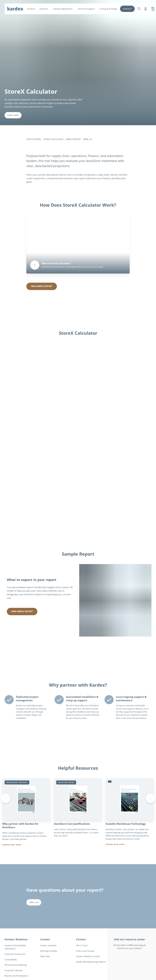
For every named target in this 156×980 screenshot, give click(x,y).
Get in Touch (82, 946)
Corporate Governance (15, 954)
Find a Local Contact (85, 951)
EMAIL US (87, 139)
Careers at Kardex (48, 946)
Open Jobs (45, 956)
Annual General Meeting (16, 965)
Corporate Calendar (14, 970)
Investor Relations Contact (88, 956)
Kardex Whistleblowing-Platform (91, 962)
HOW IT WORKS (34, 139)
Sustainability (11, 960)
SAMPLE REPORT (73, 139)
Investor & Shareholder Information (15, 947)
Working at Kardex (49, 951)
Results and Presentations (16, 976)
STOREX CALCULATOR (53, 139)
